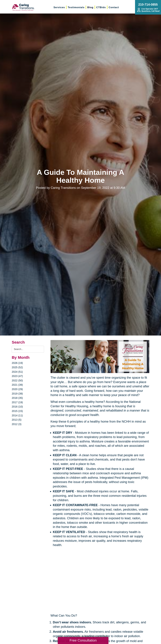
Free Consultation (83, 640)
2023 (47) (17, 376)
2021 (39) (17, 385)
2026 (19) (17, 363)
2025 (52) (17, 367)
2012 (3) (17, 424)
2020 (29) (17, 389)
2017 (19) (17, 402)
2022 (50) (17, 380)
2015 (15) (17, 411)
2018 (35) (17, 398)
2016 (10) (17, 407)
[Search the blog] (28, 349)
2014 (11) (17, 415)
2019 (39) (17, 394)
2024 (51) (17, 372)
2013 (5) (17, 420)
